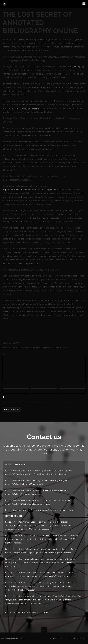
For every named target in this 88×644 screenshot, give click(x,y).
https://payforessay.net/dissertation (25, 108)
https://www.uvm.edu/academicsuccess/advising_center (29, 190)
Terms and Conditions (59, 638)
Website (63, 387)
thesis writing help (76, 67)
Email (34, 387)
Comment (7, 354)
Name (6, 387)
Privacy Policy (78, 638)
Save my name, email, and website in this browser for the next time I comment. (39, 402)
